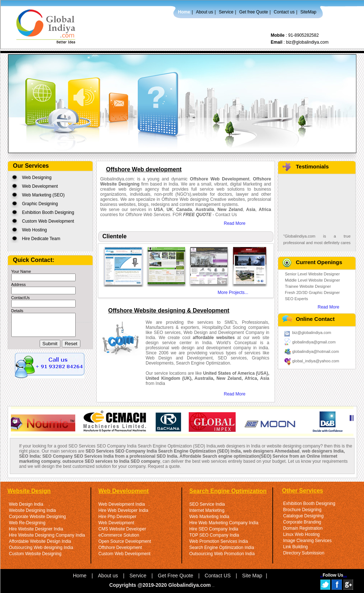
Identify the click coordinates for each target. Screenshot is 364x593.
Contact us (284, 12)
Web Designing (37, 178)
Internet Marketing (207, 510)
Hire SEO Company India (214, 529)
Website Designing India (33, 510)
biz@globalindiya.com (307, 42)
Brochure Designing (302, 510)
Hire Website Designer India (36, 529)
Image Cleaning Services (307, 541)
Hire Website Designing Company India (47, 535)
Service (226, 12)
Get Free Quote (175, 576)
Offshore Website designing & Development (169, 311)
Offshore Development (120, 548)
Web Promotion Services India (219, 541)
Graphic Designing (40, 204)
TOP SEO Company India (214, 535)
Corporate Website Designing (38, 517)
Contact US (218, 576)
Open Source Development (125, 541)
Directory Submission (304, 553)
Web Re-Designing (27, 523)
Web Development (40, 186)
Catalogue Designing (303, 516)
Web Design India (26, 504)
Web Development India (122, 504)
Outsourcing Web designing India (41, 548)
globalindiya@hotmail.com (316, 351)
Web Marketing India (209, 517)
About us (205, 12)
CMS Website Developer (122, 529)
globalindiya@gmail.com (314, 342)
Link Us (213, 586)
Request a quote (164, 466)
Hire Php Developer (118, 517)
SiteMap (308, 12)
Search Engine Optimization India (222, 548)
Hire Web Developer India (123, 510)
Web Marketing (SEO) (43, 195)
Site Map (252, 576)
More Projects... (233, 292)
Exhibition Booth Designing (48, 212)
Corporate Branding (302, 522)
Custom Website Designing (35, 554)
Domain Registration (303, 528)
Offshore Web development (144, 170)
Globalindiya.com (190, 585)
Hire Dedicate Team (41, 239)
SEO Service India (207, 504)
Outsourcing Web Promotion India (222, 554)
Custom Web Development (48, 221)
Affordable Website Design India (40, 541)
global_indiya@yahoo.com (316, 361)
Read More (235, 223)
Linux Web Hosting (302, 534)
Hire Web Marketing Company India (224, 523)
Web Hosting (35, 230)
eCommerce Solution (119, 535)
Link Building (296, 547)
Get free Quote (254, 12)
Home (184, 12)
